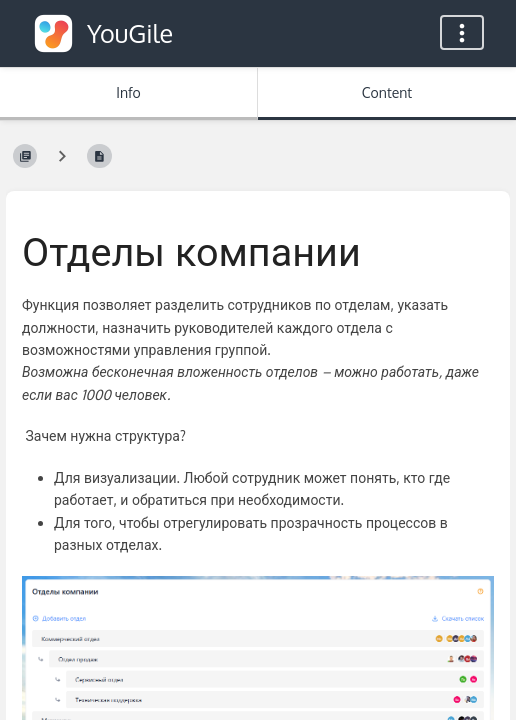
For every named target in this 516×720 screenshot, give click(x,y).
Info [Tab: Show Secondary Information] (128, 92)
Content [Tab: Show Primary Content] (387, 92)
